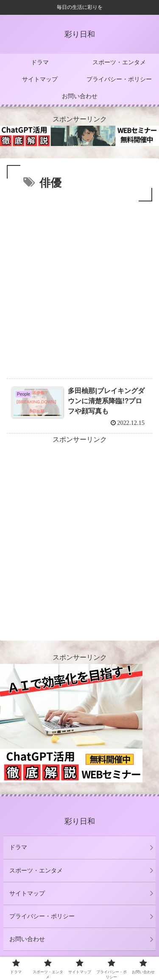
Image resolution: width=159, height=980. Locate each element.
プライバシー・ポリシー (42, 916)
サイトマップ (27, 893)
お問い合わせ (27, 939)
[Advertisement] (79, 287)
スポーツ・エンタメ (36, 870)
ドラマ (18, 847)
